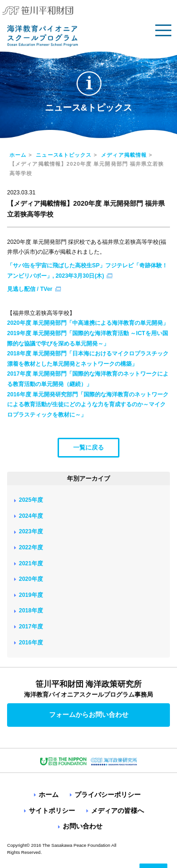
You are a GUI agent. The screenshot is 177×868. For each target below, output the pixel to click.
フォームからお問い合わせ (89, 715)
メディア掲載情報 (124, 155)
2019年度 (31, 595)
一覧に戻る (88, 447)
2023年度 (31, 531)
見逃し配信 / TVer (30, 289)
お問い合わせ (83, 826)
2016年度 (31, 643)
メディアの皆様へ (118, 811)
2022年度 (31, 547)
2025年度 (31, 500)
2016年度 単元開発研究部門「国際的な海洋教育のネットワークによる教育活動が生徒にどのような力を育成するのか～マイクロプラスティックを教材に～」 (88, 405)
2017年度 (31, 627)
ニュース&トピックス (64, 155)
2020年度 (31, 579)
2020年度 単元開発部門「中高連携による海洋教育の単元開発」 (88, 323)
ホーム (18, 155)
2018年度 (31, 611)
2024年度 (31, 516)
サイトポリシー (52, 811)
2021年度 (31, 563)
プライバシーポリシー (108, 795)
